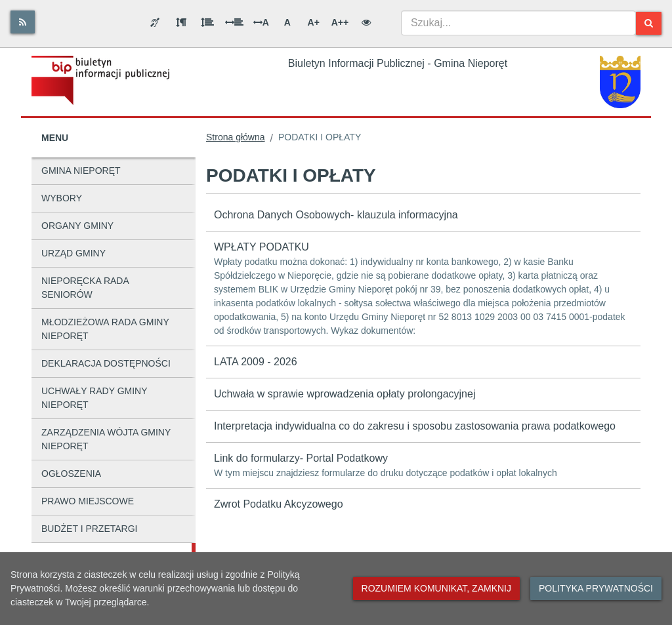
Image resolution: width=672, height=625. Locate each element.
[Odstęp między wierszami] (207, 22)
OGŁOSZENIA (71, 474)
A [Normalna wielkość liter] (287, 22)
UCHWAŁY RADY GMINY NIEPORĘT (94, 398)
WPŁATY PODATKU (423, 290)
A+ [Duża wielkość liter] (314, 22)
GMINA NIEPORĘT (81, 171)
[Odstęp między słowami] (234, 22)
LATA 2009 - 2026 (256, 362)
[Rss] (23, 22)
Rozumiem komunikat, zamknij (436, 588)
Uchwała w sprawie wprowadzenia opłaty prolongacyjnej (345, 394)
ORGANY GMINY (77, 226)
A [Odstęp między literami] (261, 22)
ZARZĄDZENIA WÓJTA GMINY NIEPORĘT (106, 439)
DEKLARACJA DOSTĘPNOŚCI (106, 363)
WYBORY (62, 198)
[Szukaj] (649, 23)
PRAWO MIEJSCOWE (88, 501)
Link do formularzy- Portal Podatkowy (423, 466)
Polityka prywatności (596, 588)
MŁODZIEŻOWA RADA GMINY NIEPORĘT (105, 329)
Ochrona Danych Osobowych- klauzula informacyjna (336, 215)
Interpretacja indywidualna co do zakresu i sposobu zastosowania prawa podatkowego (415, 426)
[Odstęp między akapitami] (181, 22)
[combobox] (518, 23)
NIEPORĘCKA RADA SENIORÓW (85, 288)
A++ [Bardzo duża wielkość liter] (340, 22)
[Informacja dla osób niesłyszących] (155, 22)
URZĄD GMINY (73, 253)
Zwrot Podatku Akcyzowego (279, 504)
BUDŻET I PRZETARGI (90, 529)
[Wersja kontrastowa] (366, 22)
